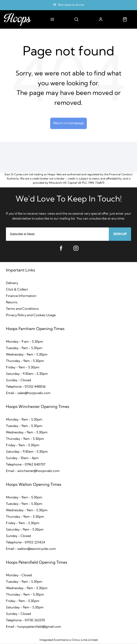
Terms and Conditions (22, 309)
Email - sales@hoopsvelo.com (28, 393)
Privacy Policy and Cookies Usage (31, 315)
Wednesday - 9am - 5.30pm (27, 355)
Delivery (12, 283)
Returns (12, 302)
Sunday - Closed (18, 380)
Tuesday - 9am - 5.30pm (24, 348)
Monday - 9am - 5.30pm (24, 420)
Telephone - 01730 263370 (25, 620)
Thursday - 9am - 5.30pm (25, 361)
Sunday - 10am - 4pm (22, 458)
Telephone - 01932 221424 (25, 543)
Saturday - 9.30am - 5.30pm (27, 374)
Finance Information (21, 296)
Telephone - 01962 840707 (26, 465)
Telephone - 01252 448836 (26, 387)
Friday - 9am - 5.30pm (23, 367)
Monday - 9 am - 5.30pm (24, 342)
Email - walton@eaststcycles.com (31, 549)
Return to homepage (69, 123)
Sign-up (120, 234)
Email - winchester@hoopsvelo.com (33, 471)
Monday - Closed (19, 575)
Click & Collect (17, 290)
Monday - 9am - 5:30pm (24, 498)
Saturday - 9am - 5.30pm (25, 530)
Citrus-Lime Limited (85, 640)
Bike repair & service (71, 5)
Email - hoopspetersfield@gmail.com (34, 627)
